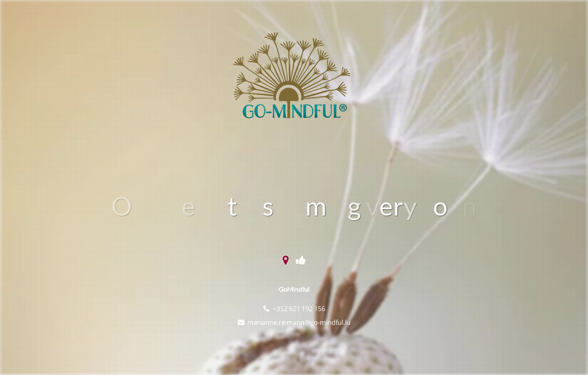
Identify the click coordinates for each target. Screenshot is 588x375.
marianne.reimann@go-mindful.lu (299, 322)
